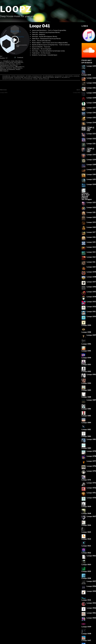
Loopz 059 (86, 571)
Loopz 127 (91, 169)
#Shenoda (18, 79)
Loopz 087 (91, 400)
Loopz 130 (91, 155)
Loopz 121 (91, 212)
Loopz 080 (86, 448)
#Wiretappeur (44, 79)
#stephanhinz (27, 79)
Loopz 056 (91, 586)
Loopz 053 (91, 603)
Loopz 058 (86, 578)
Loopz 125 (91, 179)
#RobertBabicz (8, 79)
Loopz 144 (86, 75)
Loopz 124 (91, 184)
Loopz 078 (91, 456)
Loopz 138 (91, 103)
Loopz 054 (86, 600)
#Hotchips (69, 76)
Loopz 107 (91, 282)
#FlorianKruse (48, 76)
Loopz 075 (91, 471)
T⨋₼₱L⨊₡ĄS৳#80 (91, 150)
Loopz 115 (91, 242)
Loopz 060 (86, 565)
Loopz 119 (91, 222)
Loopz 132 (91, 139)
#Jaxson (76, 76)
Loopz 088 (86, 397)
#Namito (58, 77)
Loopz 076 (91, 466)
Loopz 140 (91, 93)
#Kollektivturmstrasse (33, 77)
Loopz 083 (86, 429)
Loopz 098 (86, 332)
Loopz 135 (91, 118)
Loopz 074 (86, 480)
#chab (14, 76)
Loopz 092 (86, 371)
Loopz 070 (91, 498)
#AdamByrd (6, 76)
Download (19, 58)
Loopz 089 (86, 390)
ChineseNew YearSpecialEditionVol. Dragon (87, 196)
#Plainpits (66, 77)
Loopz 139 (91, 98)
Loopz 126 (91, 174)
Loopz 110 (91, 267)
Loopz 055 (91, 591)
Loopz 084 (86, 423)
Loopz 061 (91, 556)
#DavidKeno (21, 76)
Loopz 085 (86, 416)
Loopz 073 (91, 483)
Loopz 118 (91, 227)
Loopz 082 (86, 436)
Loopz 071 (91, 493)
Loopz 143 (91, 78)
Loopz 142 (91, 83)
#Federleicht (37, 76)
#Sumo (36, 79)
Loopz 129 (91, 160)
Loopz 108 (91, 277)
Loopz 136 (91, 113)
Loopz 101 (91, 311)
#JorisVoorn (19, 77)
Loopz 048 (86, 634)
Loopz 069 (86, 506)
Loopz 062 (86, 553)
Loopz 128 (91, 164)
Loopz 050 (91, 618)
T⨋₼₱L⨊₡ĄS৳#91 (91, 129)
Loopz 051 (91, 613)
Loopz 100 (91, 316)
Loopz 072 (91, 488)
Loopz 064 (86, 539)
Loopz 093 (86, 364)
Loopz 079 (91, 451)
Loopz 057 (91, 581)
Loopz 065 (86, 532)
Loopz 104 (91, 297)
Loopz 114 (91, 247)
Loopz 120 (91, 217)
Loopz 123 (91, 202)
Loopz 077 (91, 461)
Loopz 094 (86, 358)
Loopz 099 (86, 325)
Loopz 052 (91, 608)
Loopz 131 (91, 144)
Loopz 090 (86, 383)
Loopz (16, 9)
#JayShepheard (8, 77)
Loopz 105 (91, 292)
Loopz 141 (91, 88)
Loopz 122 (91, 207)
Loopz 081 (91, 439)
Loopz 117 (91, 232)
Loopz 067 (91, 516)
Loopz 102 (91, 307)
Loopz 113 (91, 252)
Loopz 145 (91, 66)
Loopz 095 (86, 351)
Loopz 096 (86, 344)
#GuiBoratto (59, 76)
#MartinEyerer (48, 77)
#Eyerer (29, 76)
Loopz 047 (86, 640)
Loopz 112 (91, 257)
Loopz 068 (86, 513)
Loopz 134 (91, 122)
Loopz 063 (86, 546)
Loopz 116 (91, 237)
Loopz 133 (91, 134)
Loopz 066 (86, 525)
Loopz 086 (86, 409)
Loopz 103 (91, 302)
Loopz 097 (91, 335)
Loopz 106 (91, 287)
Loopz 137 (91, 108)
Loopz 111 (91, 262)
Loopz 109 (91, 272)
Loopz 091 (91, 374)
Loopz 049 (86, 627)
